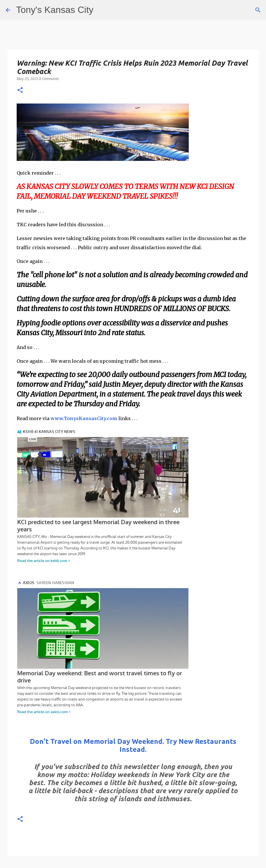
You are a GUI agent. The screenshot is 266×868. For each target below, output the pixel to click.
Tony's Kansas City (55, 10)
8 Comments (49, 79)
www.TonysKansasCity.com (84, 418)
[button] (20, 90)
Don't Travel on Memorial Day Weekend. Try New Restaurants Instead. (133, 745)
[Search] (258, 10)
